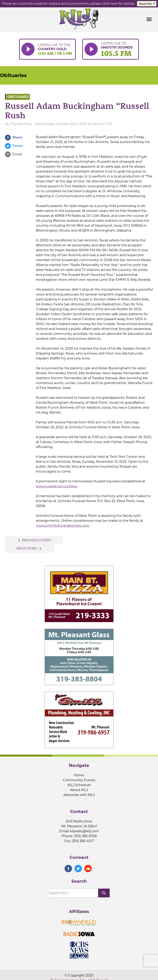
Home (79, 775)
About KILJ (79, 790)
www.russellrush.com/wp (56, 486)
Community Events (79, 780)
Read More (147, 4)
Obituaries (13, 75)
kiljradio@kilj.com (84, 831)
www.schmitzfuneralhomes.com (62, 526)
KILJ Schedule (79, 785)
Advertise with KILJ (79, 795)
